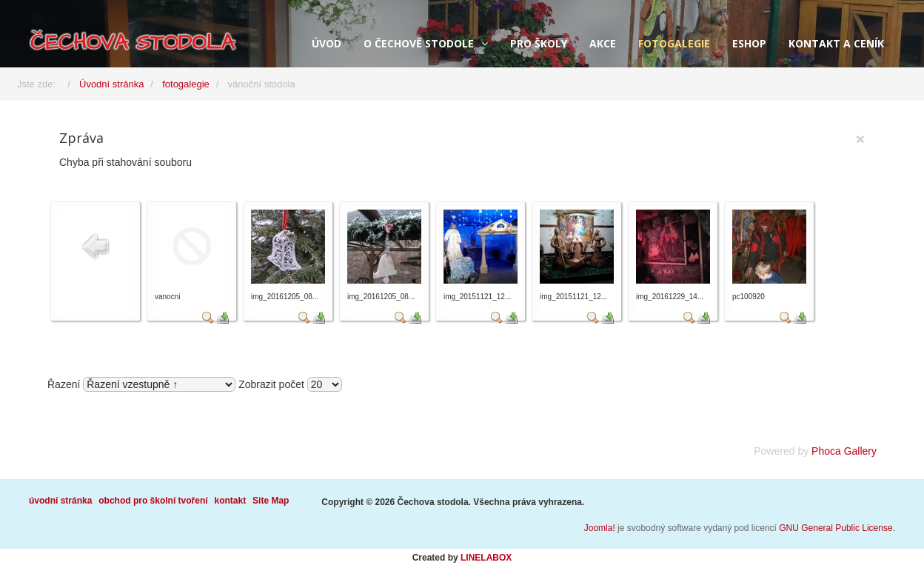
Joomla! (600, 528)
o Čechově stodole (419, 43)
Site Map (271, 501)
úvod (327, 43)
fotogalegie (674, 43)
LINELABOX (486, 558)
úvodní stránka (60, 501)
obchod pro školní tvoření (153, 501)
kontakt (230, 501)
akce (603, 43)
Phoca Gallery (844, 451)
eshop (749, 43)
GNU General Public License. (837, 528)
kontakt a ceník (836, 43)
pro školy (539, 43)
